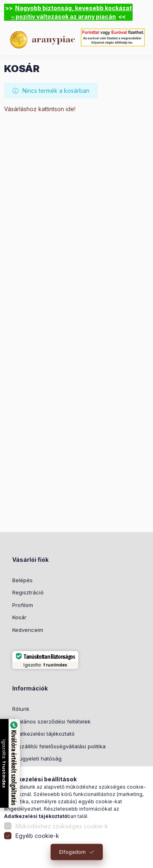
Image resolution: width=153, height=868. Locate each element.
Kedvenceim (28, 630)
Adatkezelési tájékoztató (43, 734)
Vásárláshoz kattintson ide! (40, 109)
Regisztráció (28, 592)
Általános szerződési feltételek (51, 721)
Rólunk (21, 709)
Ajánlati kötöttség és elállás (47, 771)
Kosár (19, 617)
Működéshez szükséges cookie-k (62, 835)
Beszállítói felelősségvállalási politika (59, 746)
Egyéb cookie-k (37, 845)
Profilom (23, 605)
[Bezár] (144, 12)
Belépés (22, 580)
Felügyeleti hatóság (37, 758)
